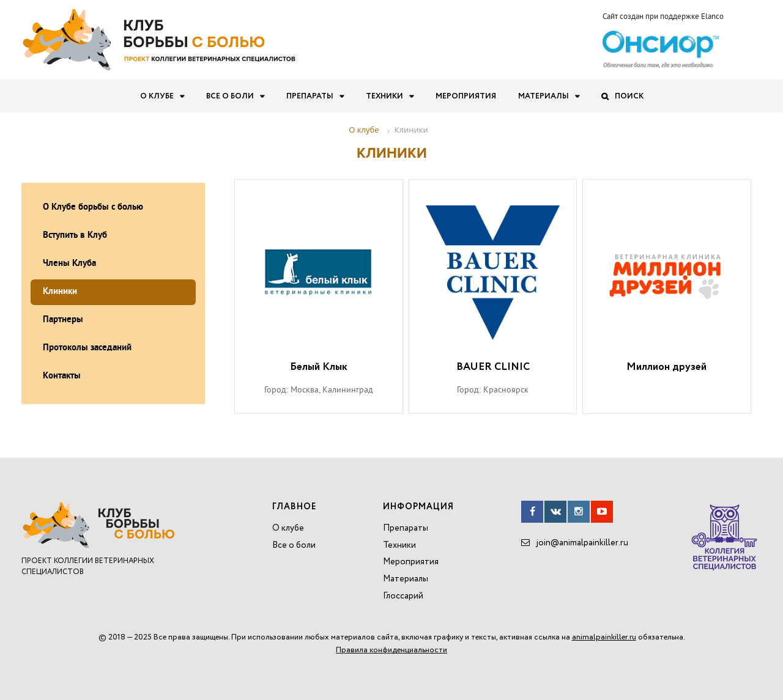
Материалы (544, 96)
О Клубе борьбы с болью (93, 208)
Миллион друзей (666, 367)
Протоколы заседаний (87, 348)
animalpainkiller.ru (604, 637)
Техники (384, 96)
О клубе (157, 96)
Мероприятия (466, 96)
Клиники (60, 292)
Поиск (629, 96)
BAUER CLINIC (493, 367)
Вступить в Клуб (75, 236)
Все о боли (230, 96)
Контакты (62, 376)
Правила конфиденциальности (391, 650)
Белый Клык (319, 367)
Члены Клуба (69, 264)
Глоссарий (403, 596)
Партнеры (63, 320)
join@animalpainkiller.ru (582, 543)
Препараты (310, 96)
